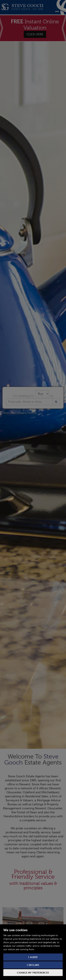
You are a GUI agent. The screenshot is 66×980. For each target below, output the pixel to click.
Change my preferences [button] (33, 973)
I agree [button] (33, 957)
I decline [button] (33, 965)
